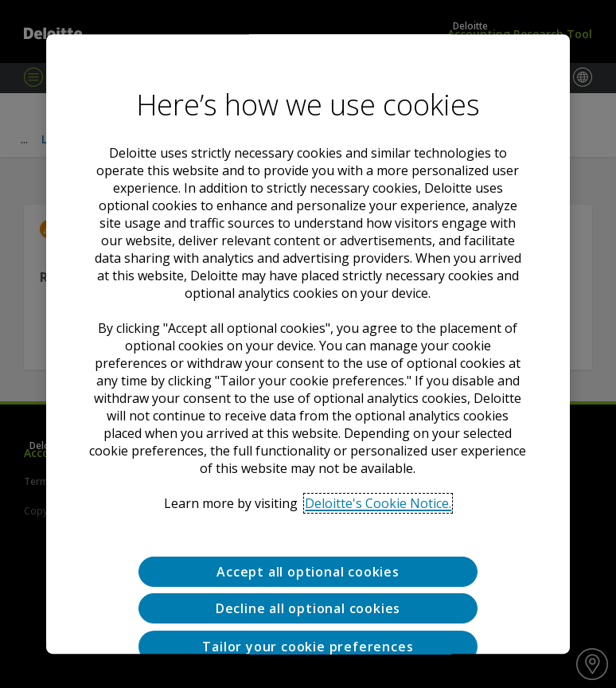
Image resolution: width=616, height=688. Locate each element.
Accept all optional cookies (308, 572)
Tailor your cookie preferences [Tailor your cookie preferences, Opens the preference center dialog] (308, 647)
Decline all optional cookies (308, 609)
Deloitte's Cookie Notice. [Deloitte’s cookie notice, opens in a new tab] (378, 503)
